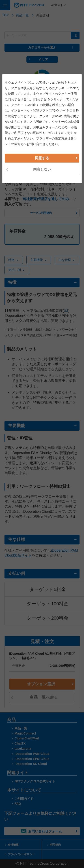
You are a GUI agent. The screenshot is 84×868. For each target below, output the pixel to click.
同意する (42, 465)
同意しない (42, 477)
